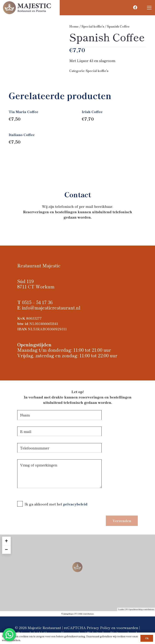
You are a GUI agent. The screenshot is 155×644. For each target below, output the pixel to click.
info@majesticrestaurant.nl (51, 308)
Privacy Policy (99, 628)
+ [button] (6, 541)
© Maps (67, 614)
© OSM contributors (84, 614)
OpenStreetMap (135, 609)
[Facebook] (135, 8)
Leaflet (121, 609)
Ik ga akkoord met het (44, 504)
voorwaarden (127, 628)
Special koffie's (93, 26)
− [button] (6, 549)
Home (74, 26)
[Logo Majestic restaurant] (27, 8)
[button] (149, 8)
